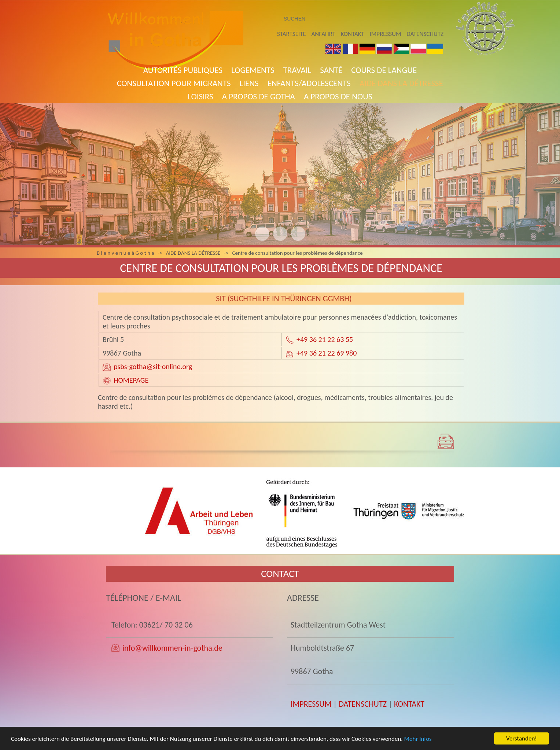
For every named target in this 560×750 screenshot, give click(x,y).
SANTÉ (331, 70)
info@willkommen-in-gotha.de (172, 648)
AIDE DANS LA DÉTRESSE (401, 83)
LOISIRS (200, 96)
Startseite (292, 34)
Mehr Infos (418, 740)
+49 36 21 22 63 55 (325, 339)
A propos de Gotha (259, 96)
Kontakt (353, 34)
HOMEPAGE (131, 380)
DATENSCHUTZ (363, 704)
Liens (249, 83)
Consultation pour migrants (174, 83)
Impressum (386, 34)
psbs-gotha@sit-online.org (153, 367)
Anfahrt (323, 34)
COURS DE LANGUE (384, 70)
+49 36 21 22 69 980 (327, 353)
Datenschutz (425, 34)
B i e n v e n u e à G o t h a (126, 253)
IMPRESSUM (311, 704)
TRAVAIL (297, 70)
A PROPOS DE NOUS (338, 96)
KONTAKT (409, 704)
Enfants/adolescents (309, 83)
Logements (253, 70)
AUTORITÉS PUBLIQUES (183, 70)
